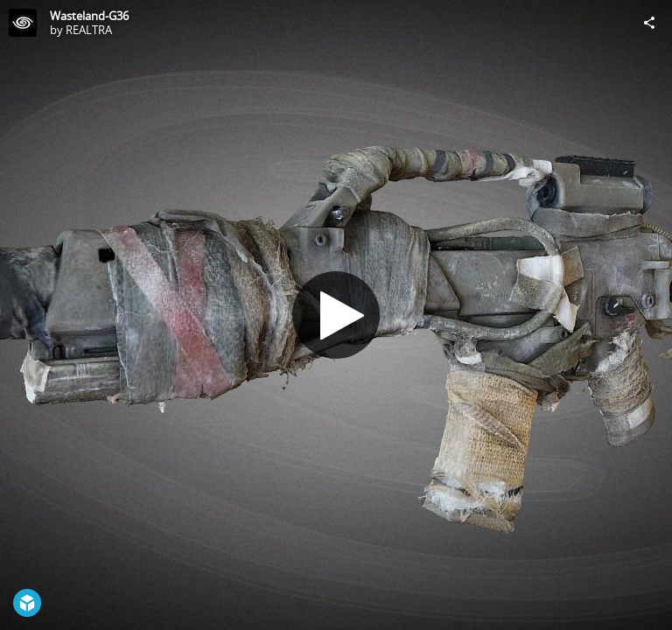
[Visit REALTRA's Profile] (23, 23)
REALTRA (89, 30)
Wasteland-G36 (89, 16)
